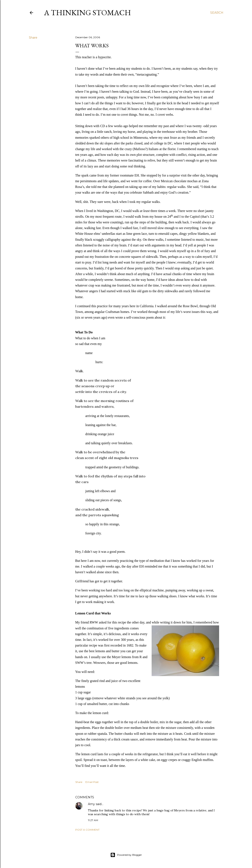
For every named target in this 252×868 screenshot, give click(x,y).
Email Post (92, 782)
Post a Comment (87, 830)
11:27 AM (93, 820)
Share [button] (33, 38)
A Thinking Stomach (88, 13)
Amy (91, 804)
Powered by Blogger (126, 855)
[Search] (217, 13)
